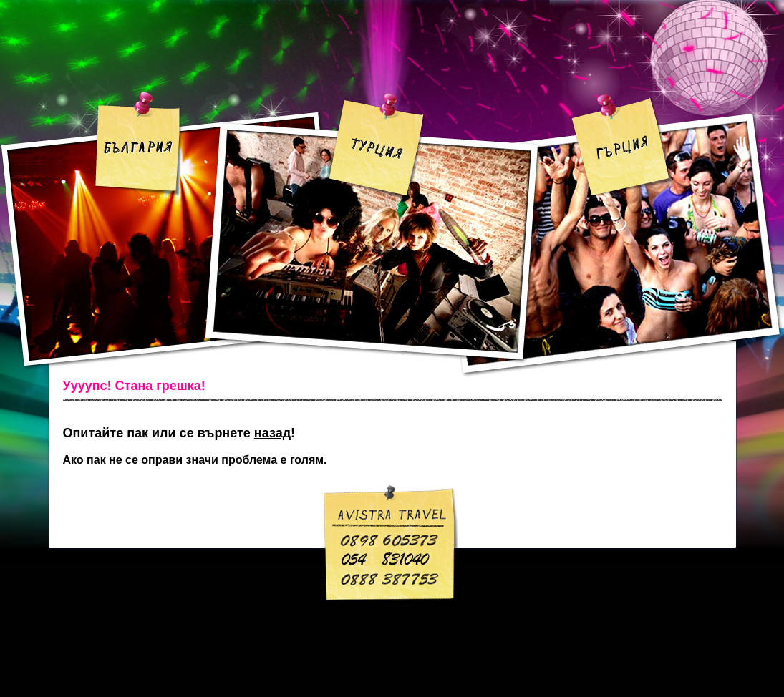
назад (272, 433)
